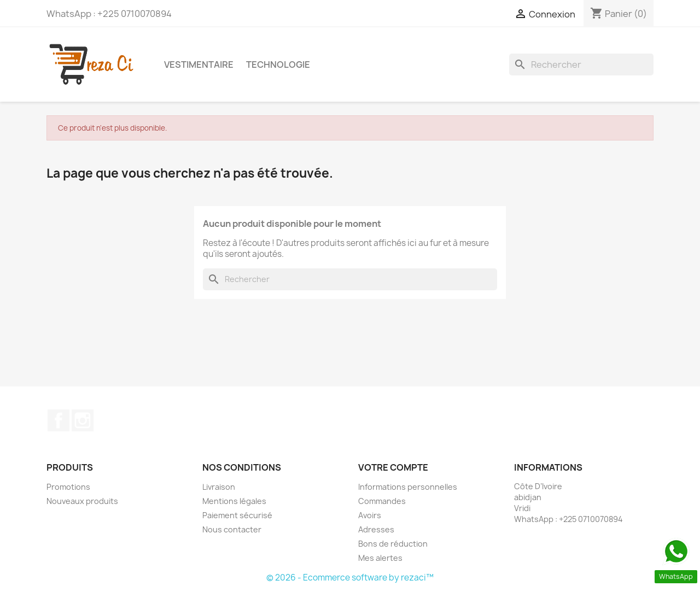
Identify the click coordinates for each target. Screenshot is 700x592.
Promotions (68, 487)
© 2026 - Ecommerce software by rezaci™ (350, 578)
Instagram (83, 420)
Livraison (219, 487)
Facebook (59, 420)
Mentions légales (234, 501)
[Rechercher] (581, 65)
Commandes (382, 501)
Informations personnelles (408, 487)
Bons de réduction (393, 544)
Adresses (376, 529)
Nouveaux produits (82, 501)
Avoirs (370, 515)
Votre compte (393, 467)
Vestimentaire (199, 65)
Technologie (278, 65)
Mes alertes (380, 558)
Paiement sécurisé (237, 515)
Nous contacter (232, 529)
